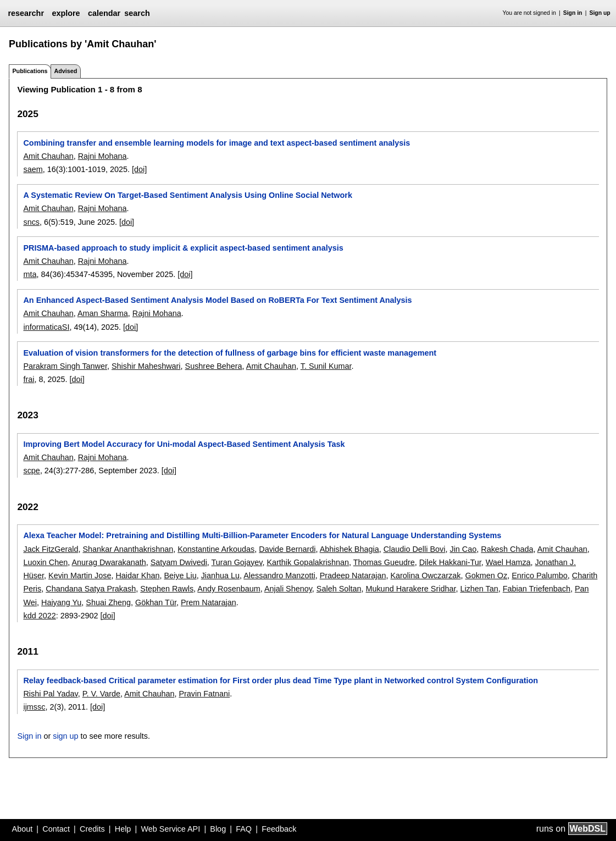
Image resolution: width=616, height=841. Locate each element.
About (23, 829)
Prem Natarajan (209, 602)
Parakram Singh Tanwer (65, 366)
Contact (56, 829)
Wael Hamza (508, 562)
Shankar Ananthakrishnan (128, 549)
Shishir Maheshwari (146, 366)
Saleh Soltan (339, 589)
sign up (65, 736)
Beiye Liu (180, 576)
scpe (31, 471)
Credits (92, 829)
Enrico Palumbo (540, 576)
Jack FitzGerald (51, 549)
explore (66, 13)
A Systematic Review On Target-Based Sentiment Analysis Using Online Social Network (187, 195)
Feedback (279, 829)
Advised (65, 71)
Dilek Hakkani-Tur (450, 562)
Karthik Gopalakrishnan (308, 562)
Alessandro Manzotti (279, 576)
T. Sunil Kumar (326, 366)
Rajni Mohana (102, 156)
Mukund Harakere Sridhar (410, 589)
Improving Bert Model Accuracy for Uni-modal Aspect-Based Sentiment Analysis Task (184, 444)
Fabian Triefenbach (537, 589)
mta (30, 274)
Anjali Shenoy (288, 589)
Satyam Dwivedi (179, 562)
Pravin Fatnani (204, 694)
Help (123, 829)
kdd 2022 (39, 616)
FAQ (244, 829)
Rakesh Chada (507, 549)
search (137, 13)
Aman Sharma (103, 313)
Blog (218, 829)
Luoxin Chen (45, 562)
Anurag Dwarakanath (109, 562)
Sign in (573, 13)
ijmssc (34, 707)
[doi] (139, 169)
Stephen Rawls (167, 589)
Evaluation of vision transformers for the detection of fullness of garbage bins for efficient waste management (230, 353)
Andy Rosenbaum (229, 589)
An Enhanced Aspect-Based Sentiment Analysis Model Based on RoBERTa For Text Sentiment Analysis (217, 300)
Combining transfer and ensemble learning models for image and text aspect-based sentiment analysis (217, 143)
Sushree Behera (214, 366)
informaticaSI (46, 327)
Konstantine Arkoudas (216, 549)
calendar (104, 13)
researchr (26, 13)
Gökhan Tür (156, 602)
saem (33, 169)
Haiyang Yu (61, 602)
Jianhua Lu (220, 576)
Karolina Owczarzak (425, 576)
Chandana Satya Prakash (91, 589)
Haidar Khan (137, 576)
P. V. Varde (101, 694)
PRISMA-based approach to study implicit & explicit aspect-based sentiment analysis (183, 248)
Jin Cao (463, 549)
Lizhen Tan (479, 589)
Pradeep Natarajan (353, 576)
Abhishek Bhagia (349, 549)
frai (29, 379)
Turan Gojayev (237, 562)
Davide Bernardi (287, 549)
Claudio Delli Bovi (415, 549)
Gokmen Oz (486, 576)
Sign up (600, 13)
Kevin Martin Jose (80, 576)
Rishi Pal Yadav (50, 694)
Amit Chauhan (48, 156)
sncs (31, 222)
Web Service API (170, 829)
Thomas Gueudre (384, 562)
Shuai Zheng (108, 602)
